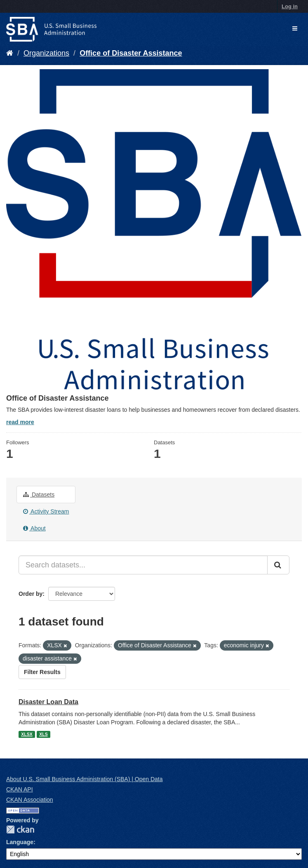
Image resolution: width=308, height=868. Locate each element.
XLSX (27, 734)
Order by (31, 594)
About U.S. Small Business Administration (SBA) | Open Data (84, 779)
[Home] (10, 53)
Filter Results (42, 672)
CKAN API (20, 789)
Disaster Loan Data (48, 702)
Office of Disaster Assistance (131, 53)
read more (20, 422)
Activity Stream (46, 511)
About (34, 528)
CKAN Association (30, 800)
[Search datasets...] (143, 565)
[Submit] (278, 565)
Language (20, 842)
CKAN (20, 829)
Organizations (46, 53)
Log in (290, 6)
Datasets (39, 495)
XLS (43, 734)
